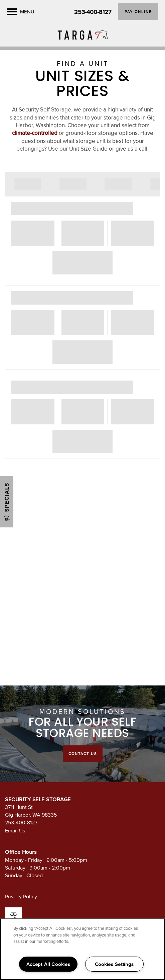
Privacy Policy (21, 896)
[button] (138, 12)
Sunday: (14, 875)
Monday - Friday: (24, 860)
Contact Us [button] (83, 754)
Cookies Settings (114, 964)
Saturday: (16, 868)
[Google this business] (13, 916)
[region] (82, 949)
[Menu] (21, 12)
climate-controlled (35, 133)
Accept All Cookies (48, 964)
